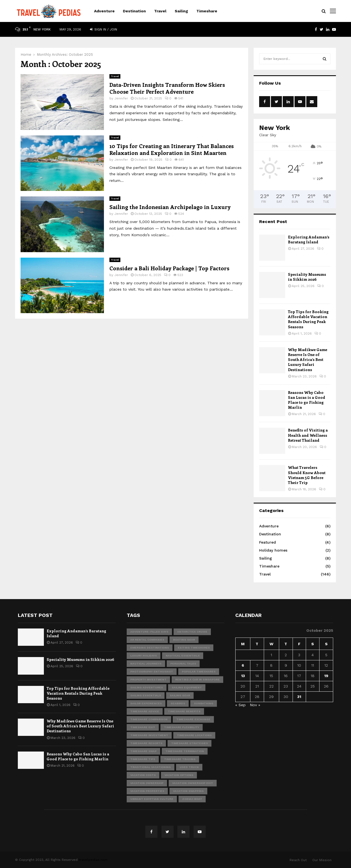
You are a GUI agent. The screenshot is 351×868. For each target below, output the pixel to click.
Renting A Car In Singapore (197, 679)
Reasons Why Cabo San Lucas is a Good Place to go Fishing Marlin (307, 400)
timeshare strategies (189, 743)
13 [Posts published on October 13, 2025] (243, 676)
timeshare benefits (184, 711)
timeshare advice (145, 711)
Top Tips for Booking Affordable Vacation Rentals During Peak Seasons (308, 319)
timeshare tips (143, 759)
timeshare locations (194, 735)
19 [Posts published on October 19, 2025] (326, 676)
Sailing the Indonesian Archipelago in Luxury (170, 207)
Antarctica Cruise (192, 632)
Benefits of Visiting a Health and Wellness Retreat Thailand (308, 435)
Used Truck (189, 767)
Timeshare (207, 11)
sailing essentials (146, 695)
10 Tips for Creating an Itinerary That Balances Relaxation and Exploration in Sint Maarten (172, 149)
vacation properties (147, 791)
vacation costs (143, 775)
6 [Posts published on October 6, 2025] (243, 665)
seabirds (178, 703)
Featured (268, 542)
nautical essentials (183, 656)
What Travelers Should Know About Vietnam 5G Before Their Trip (307, 475)
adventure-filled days (149, 632)
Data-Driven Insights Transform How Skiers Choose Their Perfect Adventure (167, 88)
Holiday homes (273, 550)
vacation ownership (147, 783)
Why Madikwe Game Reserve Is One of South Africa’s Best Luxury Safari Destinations (308, 360)
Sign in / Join (104, 29)
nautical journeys (146, 663)
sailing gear (180, 695)
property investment (148, 679)
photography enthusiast (152, 671)
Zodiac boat (192, 799)
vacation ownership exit (193, 783)
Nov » (255, 705)
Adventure (104, 11)
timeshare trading (180, 759)
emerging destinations (150, 648)
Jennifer (121, 98)
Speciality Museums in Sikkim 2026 (307, 277)
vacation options (179, 775)
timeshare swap (143, 751)
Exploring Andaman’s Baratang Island (309, 239)
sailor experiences (146, 703)
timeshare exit (143, 727)
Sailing (181, 11)
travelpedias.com (93, 860)
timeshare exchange (193, 719)
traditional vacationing (151, 767)
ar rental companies (147, 640)
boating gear (184, 640)
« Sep (240, 705)
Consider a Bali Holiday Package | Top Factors (169, 268)
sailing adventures (147, 687)
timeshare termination (185, 751)
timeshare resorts (146, 743)
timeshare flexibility (182, 727)
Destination (134, 11)
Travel (160, 11)
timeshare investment (149, 735)
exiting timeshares (194, 648)
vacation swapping (188, 791)
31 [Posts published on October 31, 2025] (299, 697)
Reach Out (298, 860)
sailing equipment (187, 687)
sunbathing (204, 703)
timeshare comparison (149, 719)
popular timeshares (199, 671)
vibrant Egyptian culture (152, 799)
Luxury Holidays (144, 656)
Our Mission (322, 860)
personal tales (183, 663)
